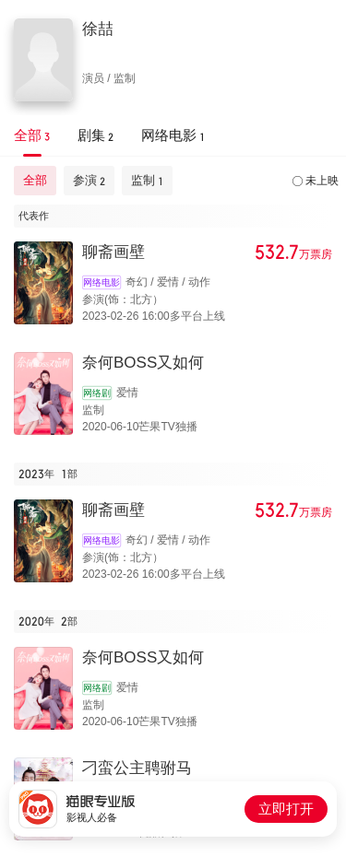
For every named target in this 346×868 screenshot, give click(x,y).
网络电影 (101, 282)
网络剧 (97, 393)
